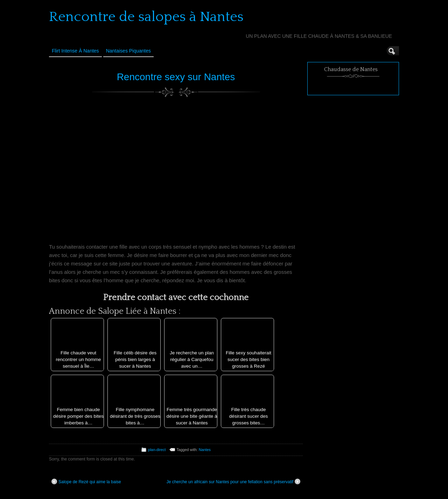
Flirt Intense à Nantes (75, 51)
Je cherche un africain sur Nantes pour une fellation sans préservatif (233, 481)
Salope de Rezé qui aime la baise (86, 481)
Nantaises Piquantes (128, 51)
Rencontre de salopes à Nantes (146, 17)
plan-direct (157, 450)
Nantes (205, 450)
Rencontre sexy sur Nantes (176, 77)
